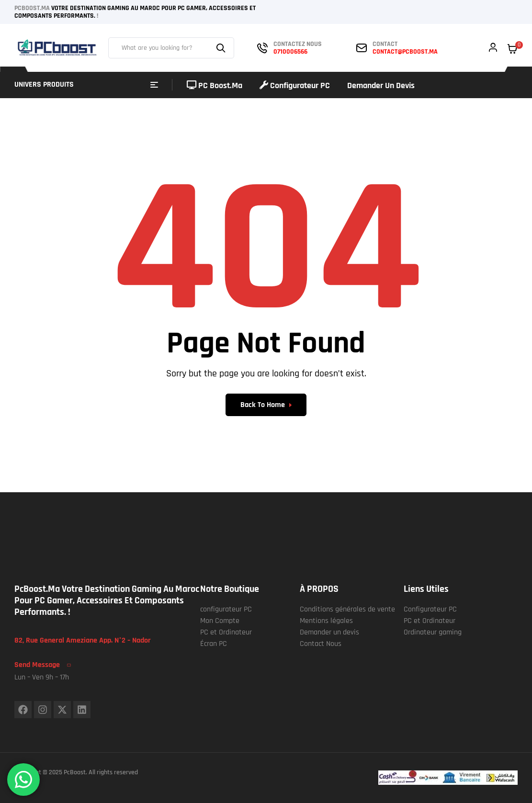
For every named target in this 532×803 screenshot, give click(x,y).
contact (385, 44)
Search (222, 48)
